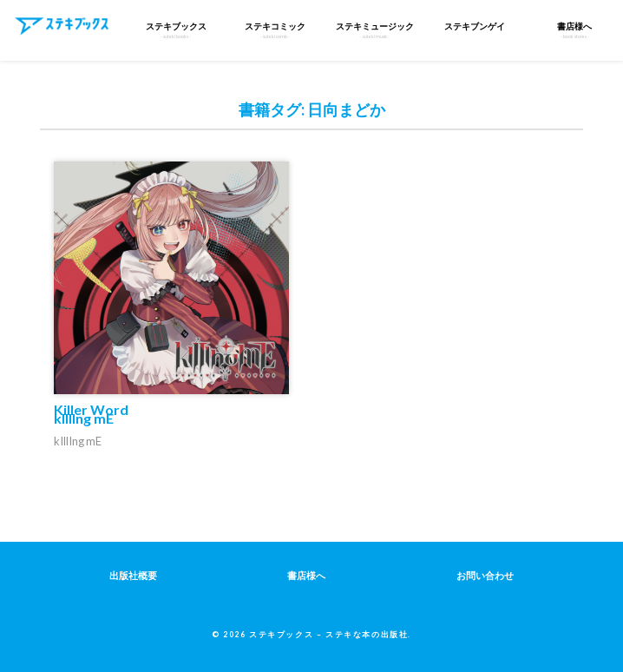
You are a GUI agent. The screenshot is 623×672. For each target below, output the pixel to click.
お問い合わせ (485, 575)
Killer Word (91, 414)
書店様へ (306, 575)
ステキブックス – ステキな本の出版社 (328, 635)
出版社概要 (133, 575)
